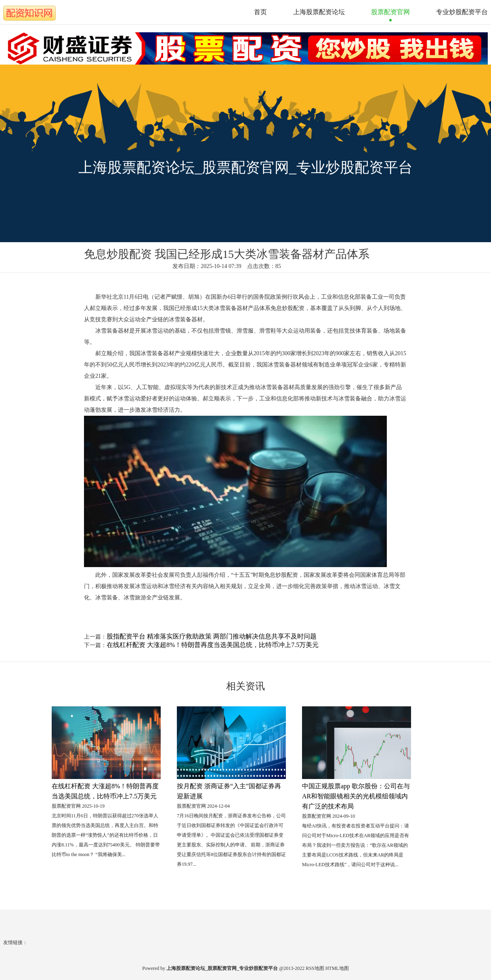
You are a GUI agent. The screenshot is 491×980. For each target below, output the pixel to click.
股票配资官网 (390, 12)
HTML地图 (337, 968)
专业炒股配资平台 (462, 12)
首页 (260, 12)
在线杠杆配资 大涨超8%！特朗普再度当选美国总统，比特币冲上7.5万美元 (213, 645)
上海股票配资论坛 (319, 12)
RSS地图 (315, 968)
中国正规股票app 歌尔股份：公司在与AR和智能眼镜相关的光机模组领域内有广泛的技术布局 (356, 796)
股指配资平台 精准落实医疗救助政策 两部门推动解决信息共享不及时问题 (212, 636)
